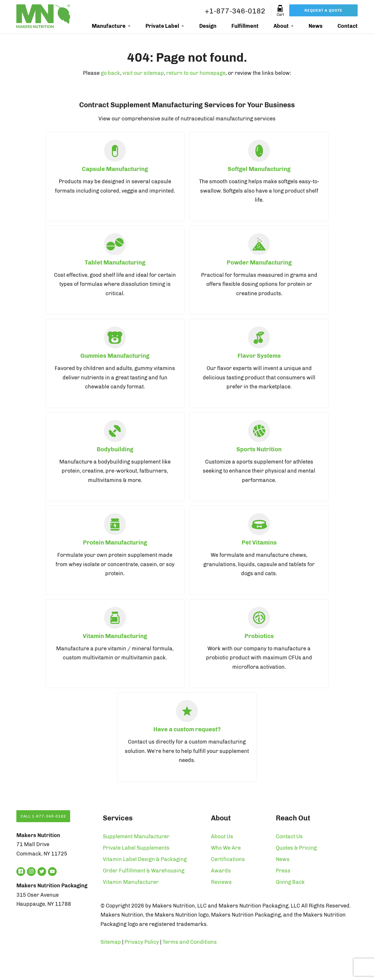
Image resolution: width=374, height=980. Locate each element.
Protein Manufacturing (115, 542)
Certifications (228, 859)
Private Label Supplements (136, 848)
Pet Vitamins (259, 542)
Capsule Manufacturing (115, 169)
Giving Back (290, 882)
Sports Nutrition (259, 449)
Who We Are (226, 848)
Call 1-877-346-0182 (43, 816)
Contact (348, 26)
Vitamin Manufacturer (131, 882)
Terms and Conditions (190, 942)
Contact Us (289, 836)
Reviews (221, 882)
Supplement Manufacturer (136, 836)
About (281, 26)
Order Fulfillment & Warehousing (144, 871)
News (316, 26)
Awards (221, 871)
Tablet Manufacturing (115, 262)
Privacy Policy (142, 942)
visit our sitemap (143, 73)
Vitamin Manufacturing (115, 636)
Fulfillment (245, 26)
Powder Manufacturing (259, 262)
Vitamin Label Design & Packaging (145, 859)
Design (208, 26)
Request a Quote (323, 10)
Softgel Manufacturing (259, 169)
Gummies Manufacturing (115, 356)
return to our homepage (196, 73)
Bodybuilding (115, 449)
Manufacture (109, 26)
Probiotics (259, 636)
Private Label (162, 26)
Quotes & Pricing (296, 848)
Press (283, 871)
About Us (222, 836)
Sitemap (111, 942)
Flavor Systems (259, 356)
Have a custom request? (187, 729)
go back (110, 73)
